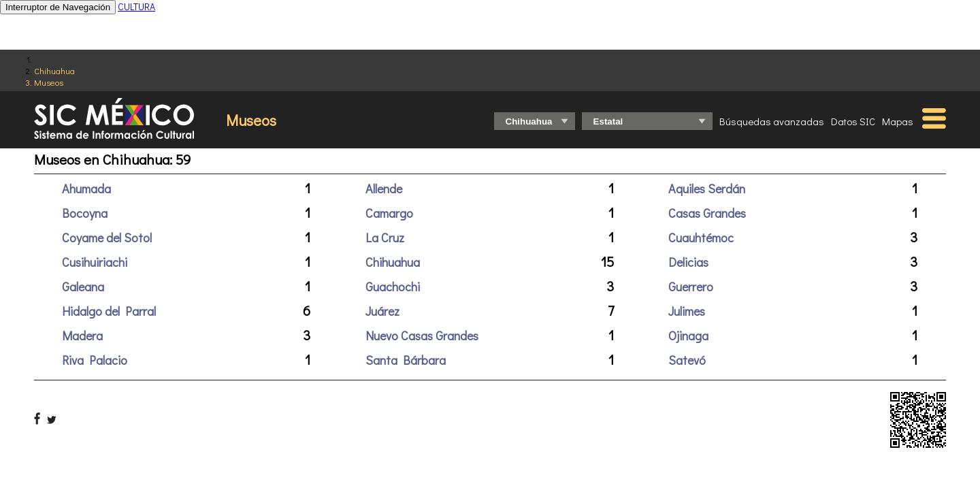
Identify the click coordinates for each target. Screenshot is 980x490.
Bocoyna (85, 213)
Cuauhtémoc (701, 238)
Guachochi (393, 287)
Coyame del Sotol (107, 238)
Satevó (687, 360)
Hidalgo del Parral (109, 311)
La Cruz (385, 238)
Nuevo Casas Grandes (422, 336)
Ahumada (86, 189)
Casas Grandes (707, 213)
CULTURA (136, 6)
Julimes (687, 311)
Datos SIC (853, 121)
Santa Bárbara (406, 360)
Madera (82, 336)
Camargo (389, 213)
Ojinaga (688, 336)
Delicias (688, 262)
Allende (384, 189)
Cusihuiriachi (95, 262)
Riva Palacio (95, 360)
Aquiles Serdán (707, 189)
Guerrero (691, 287)
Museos (49, 82)
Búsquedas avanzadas (772, 121)
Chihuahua (54, 70)
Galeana (83, 287)
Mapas (898, 121)
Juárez (382, 311)
